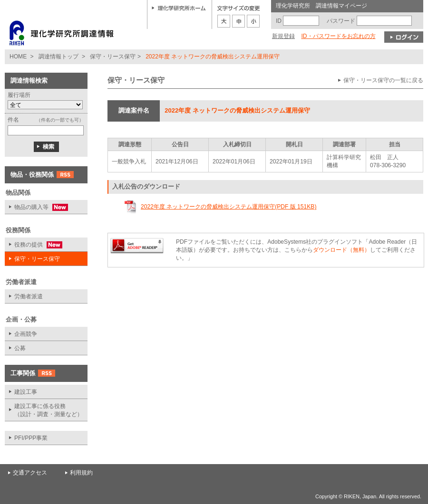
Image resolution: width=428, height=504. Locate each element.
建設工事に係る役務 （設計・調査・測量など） (49, 410)
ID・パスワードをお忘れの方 (338, 36)
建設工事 (26, 392)
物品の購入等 (36, 207)
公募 (20, 348)
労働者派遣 (29, 296)
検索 (46, 147)
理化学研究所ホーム (179, 8)
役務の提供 (34, 245)
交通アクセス (30, 473)
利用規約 (81, 473)
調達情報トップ (58, 57)
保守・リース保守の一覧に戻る (383, 80)
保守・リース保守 (113, 57)
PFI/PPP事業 (31, 438)
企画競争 (26, 334)
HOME (18, 57)
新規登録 (283, 36)
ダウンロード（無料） (341, 250)
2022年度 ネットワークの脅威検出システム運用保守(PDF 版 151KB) (229, 207)
